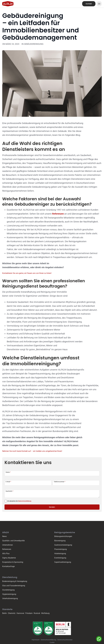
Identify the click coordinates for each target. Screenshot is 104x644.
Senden (52, 507)
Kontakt (89, 4)
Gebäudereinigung (34, 44)
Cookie (52, 642)
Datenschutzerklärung (25, 501)
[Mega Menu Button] (99, 4)
